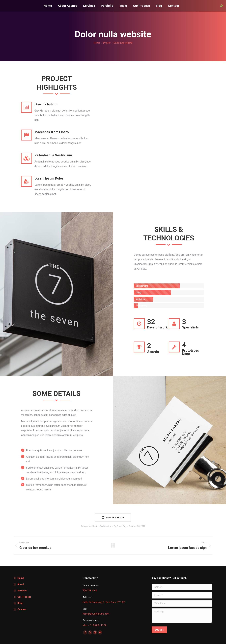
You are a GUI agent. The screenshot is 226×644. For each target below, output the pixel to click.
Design (96, 526)
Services (22, 591)
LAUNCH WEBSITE (113, 518)
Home (21, 578)
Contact (22, 609)
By (120, 526)
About (21, 584)
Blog (20, 603)
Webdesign (106, 526)
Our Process (24, 597)
